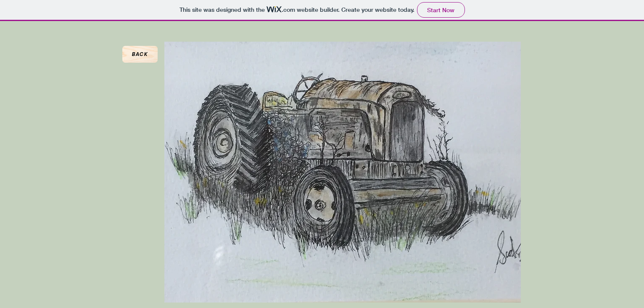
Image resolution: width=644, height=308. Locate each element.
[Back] (140, 54)
